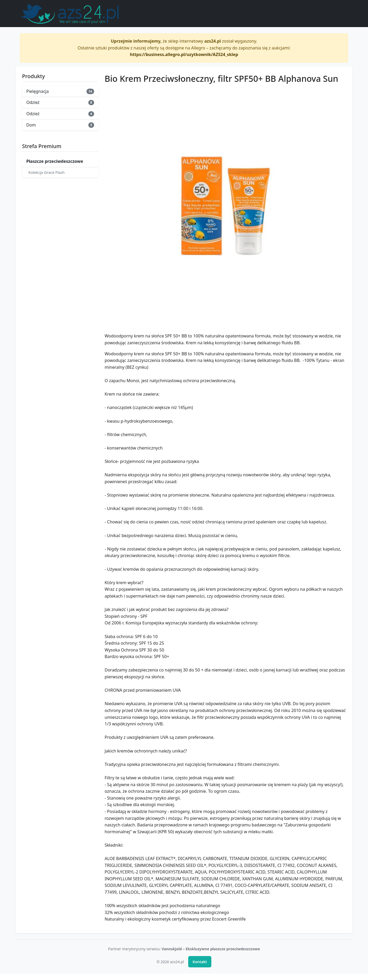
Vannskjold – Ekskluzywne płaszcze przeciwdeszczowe (211, 949)
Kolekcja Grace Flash (47, 172)
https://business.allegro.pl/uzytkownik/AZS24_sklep (184, 54)
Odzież (60, 102)
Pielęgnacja (60, 91)
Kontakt (200, 962)
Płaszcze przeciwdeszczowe (55, 161)
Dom (60, 125)
